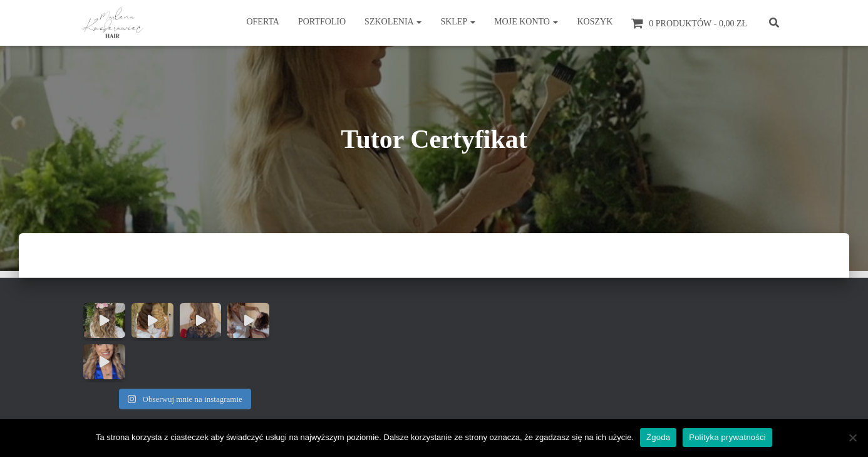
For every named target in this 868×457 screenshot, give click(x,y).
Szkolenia (393, 22)
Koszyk (595, 22)
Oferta (263, 22)
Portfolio (322, 22)
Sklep (458, 22)
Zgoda (658, 437)
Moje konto (526, 22)
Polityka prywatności (727, 437)
